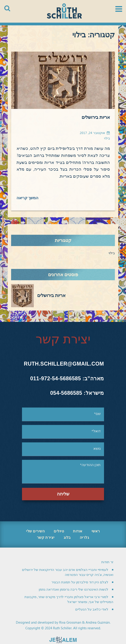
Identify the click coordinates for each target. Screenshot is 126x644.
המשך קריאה (28, 198)
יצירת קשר (46, 537)
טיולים (59, 531)
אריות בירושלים (96, 117)
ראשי (96, 531)
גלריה (85, 537)
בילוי (107, 139)
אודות (78, 531)
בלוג (67, 537)
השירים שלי (35, 531)
